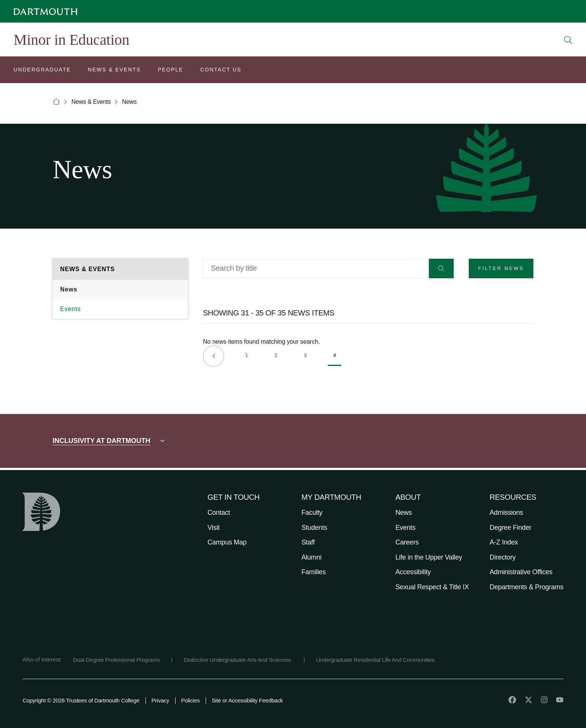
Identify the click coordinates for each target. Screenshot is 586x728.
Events (70, 309)
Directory (503, 557)
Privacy (160, 700)
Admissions (507, 513)
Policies (190, 700)
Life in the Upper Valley (429, 557)
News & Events (91, 102)
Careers (407, 542)
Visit (214, 528)
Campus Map (227, 542)
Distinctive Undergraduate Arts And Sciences (238, 660)
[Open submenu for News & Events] (114, 71)
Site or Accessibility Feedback (247, 700)
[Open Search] (568, 40)
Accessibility (413, 572)
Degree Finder (511, 528)
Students (314, 528)
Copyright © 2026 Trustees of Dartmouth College (81, 700)
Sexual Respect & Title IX (432, 587)
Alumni (311, 557)
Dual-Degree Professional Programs (116, 660)
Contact (219, 513)
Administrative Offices (521, 572)
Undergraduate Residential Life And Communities (375, 660)
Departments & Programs (527, 587)
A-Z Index (504, 542)
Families (314, 572)
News (129, 102)
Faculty (312, 513)
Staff (308, 542)
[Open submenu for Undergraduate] (42, 71)
